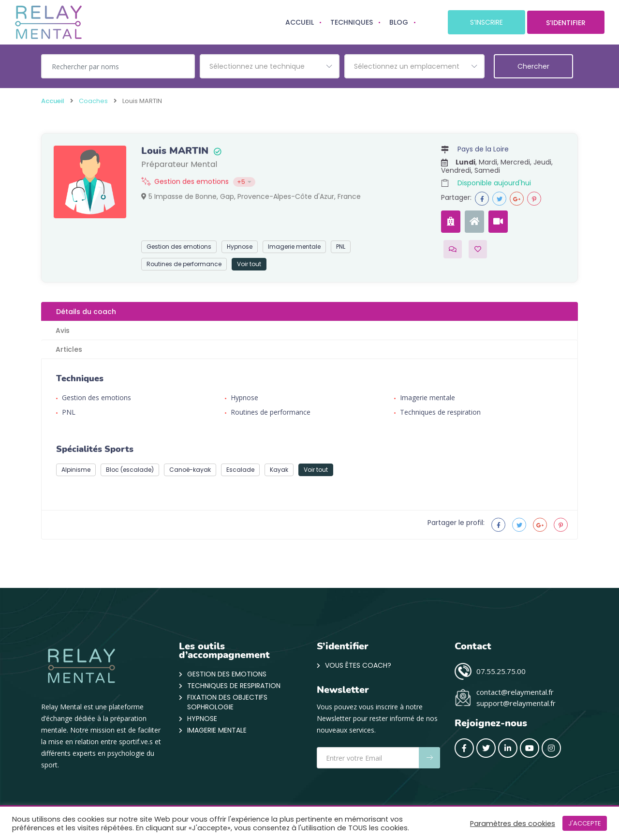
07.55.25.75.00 (501, 671)
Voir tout (249, 264)
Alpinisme (76, 470)
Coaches (93, 101)
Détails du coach (86, 312)
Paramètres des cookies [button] (513, 824)
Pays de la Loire (483, 149)
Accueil (53, 101)
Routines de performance (184, 264)
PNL (341, 247)
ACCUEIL (300, 22)
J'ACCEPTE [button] (585, 823)
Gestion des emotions (192, 181)
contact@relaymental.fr (515, 692)
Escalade (240, 470)
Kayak (279, 470)
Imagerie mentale (294, 247)
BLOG (399, 22)
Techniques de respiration (440, 412)
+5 (244, 182)
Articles (69, 349)
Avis (63, 330)
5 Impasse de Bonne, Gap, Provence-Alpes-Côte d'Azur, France (251, 196)
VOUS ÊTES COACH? (358, 665)
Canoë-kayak (190, 470)
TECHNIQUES (352, 22)
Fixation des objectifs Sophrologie (227, 702)
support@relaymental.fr (516, 703)
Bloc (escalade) (130, 470)
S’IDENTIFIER (566, 23)
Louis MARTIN (175, 151)
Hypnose (240, 247)
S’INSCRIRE (486, 22)
